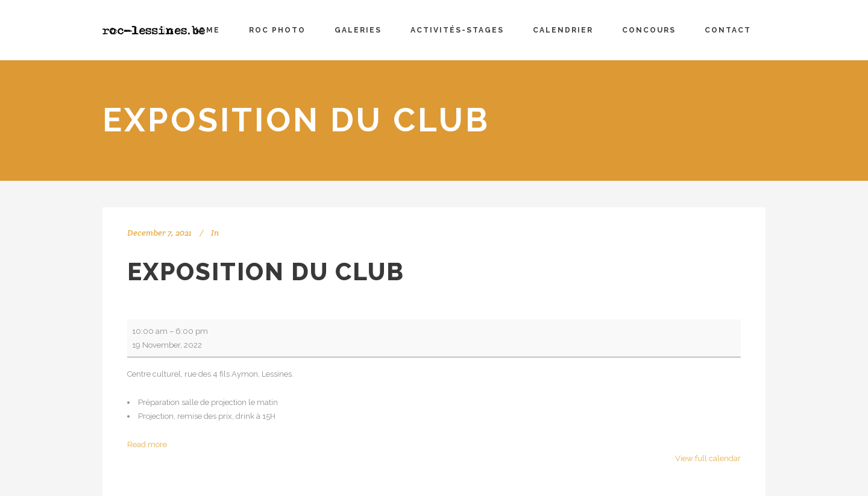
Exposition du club (266, 272)
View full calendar (708, 458)
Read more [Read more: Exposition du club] (147, 444)
